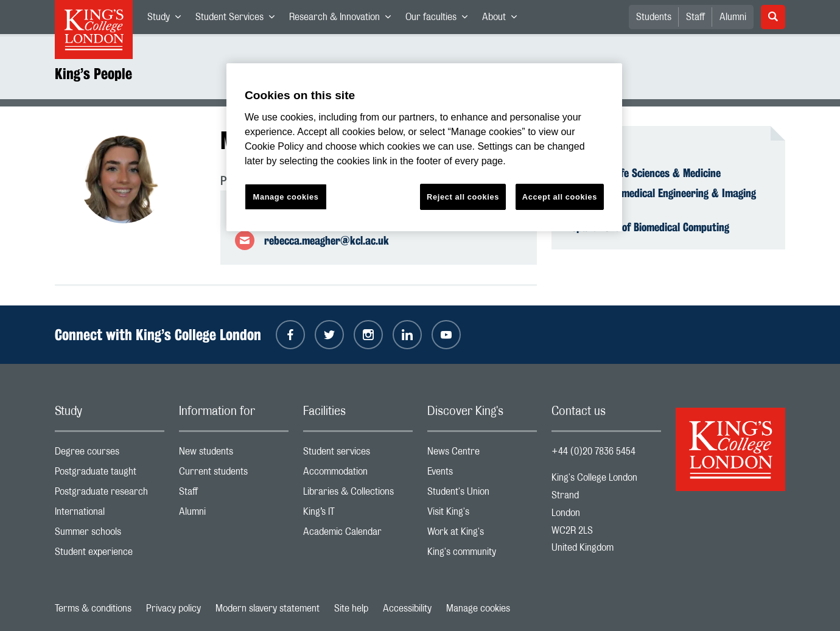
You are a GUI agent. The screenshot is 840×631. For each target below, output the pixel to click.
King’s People (93, 74)
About (503, 19)
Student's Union (482, 494)
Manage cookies (478, 608)
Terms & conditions (93, 608)
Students (654, 17)
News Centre (482, 454)
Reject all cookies (463, 197)
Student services (358, 454)
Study (168, 19)
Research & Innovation (344, 19)
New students (234, 454)
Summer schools (110, 535)
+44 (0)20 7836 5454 (593, 451)
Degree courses (110, 454)
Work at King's (482, 535)
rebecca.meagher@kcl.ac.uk (327, 240)
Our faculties (440, 19)
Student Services (239, 19)
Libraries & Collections (358, 494)
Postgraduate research (110, 494)
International (110, 514)
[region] (424, 148)
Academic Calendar (358, 535)
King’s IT (358, 514)
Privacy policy (173, 608)
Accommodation (358, 474)
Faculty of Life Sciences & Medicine (643, 173)
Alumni (733, 17)
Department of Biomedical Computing (648, 227)
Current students (234, 474)
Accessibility (407, 608)
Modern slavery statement (268, 608)
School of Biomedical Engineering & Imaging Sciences (661, 200)
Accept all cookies (560, 197)
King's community (482, 555)
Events (482, 474)
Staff (695, 17)
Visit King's (482, 514)
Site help (351, 608)
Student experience (110, 555)
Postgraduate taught (110, 474)
